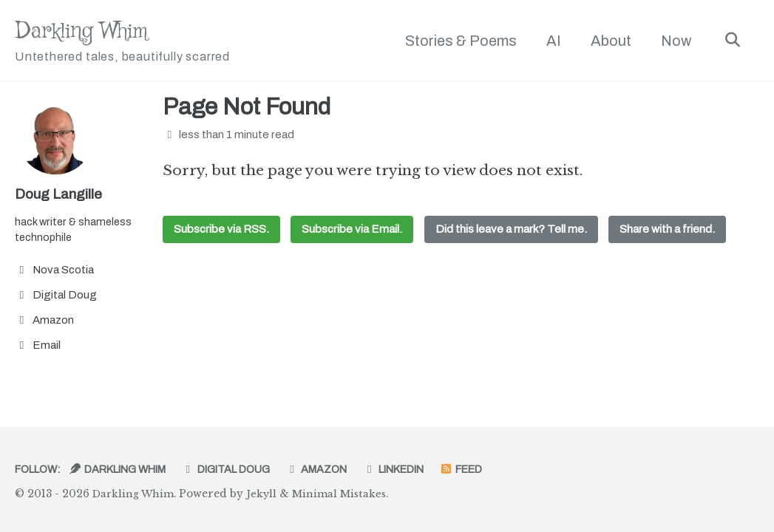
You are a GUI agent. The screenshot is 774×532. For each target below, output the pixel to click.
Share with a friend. (669, 232)
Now (672, 41)
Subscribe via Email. (353, 232)
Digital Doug (244, 469)
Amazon (340, 469)
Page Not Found (247, 109)
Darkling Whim (133, 42)
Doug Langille (60, 195)
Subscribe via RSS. (221, 232)
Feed (496, 469)
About (607, 41)
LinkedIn (422, 469)
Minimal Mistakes (344, 494)
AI (550, 41)
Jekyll (265, 494)
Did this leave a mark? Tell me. (512, 232)
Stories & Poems (457, 41)
